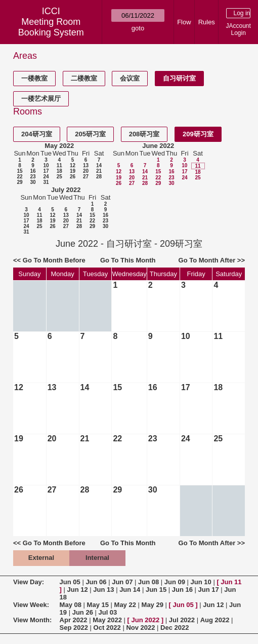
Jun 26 (83, 612)
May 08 (71, 605)
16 (33, 171)
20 (86, 171)
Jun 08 (148, 582)
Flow (184, 22)
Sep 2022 (74, 628)
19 (73, 171)
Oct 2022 (107, 628)
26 (73, 177)
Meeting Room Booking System (51, 27)
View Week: (31, 605)
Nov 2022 (140, 628)
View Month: (32, 620)
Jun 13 (103, 590)
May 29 (153, 605)
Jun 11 (231, 582)
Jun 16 (182, 590)
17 (46, 171)
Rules (207, 22)
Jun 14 (130, 590)
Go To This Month (128, 260)
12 (73, 165)
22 (19, 177)
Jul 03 (107, 612)
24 (46, 177)
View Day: (29, 582)
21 (99, 171)
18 (59, 171)
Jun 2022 (146, 620)
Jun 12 (78, 590)
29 (19, 182)
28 (99, 177)
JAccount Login (239, 29)
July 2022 (66, 190)
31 (46, 182)
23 (33, 177)
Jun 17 (209, 590)
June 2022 (158, 146)
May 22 (125, 605)
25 (59, 177)
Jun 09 (175, 582)
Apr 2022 (74, 620)
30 (33, 182)
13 (86, 165)
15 (19, 171)
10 (46, 165)
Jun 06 (96, 582)
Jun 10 (201, 582)
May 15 (98, 605)
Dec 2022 (175, 628)
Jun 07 (122, 582)
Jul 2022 (182, 620)
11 (59, 165)
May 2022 (59, 146)
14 (99, 165)
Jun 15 (156, 590)
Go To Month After (207, 260)
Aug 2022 (215, 620)
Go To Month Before (54, 260)
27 (86, 177)
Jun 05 (70, 582)
